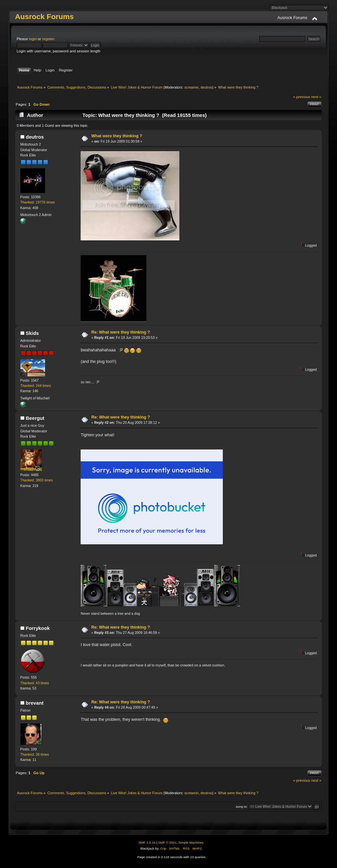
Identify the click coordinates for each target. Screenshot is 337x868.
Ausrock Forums (44, 17)
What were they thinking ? (117, 136)
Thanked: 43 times (35, 683)
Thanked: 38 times (35, 754)
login (33, 39)
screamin (191, 87)
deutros (206, 87)
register (48, 39)
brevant (35, 703)
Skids (32, 333)
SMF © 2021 (168, 842)
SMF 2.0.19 (147, 842)
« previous (302, 97)
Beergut (35, 418)
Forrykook (38, 628)
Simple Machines (191, 842)
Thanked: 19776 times (38, 202)
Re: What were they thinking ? (121, 332)
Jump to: (242, 807)
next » (316, 97)
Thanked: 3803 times (37, 480)
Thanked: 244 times (36, 386)
